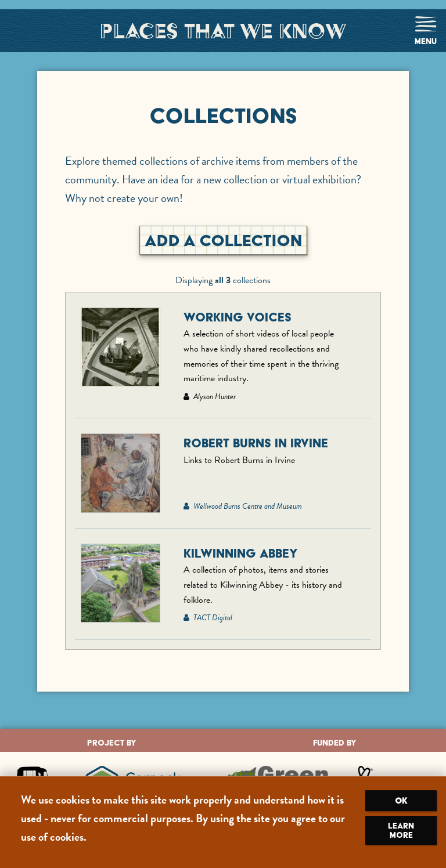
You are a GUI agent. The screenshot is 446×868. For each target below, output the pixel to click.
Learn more (401, 830)
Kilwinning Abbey (241, 553)
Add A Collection (223, 240)
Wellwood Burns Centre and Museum (243, 506)
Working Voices (238, 317)
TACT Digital (208, 618)
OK (401, 801)
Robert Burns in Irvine (256, 443)
